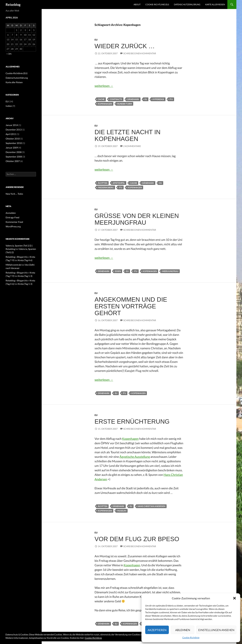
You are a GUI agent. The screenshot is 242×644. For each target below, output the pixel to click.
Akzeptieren (157, 630)
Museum (122, 511)
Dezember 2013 (14, 130)
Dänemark (133, 99)
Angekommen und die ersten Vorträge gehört (131, 306)
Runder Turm (125, 104)
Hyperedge (158, 99)
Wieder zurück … (125, 46)
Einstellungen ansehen (216, 630)
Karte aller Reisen (215, 4)
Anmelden (11, 213)
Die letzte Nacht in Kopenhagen (127, 135)
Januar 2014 (12, 125)
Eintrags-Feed (12, 217)
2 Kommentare (132, 146)
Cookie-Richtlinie (191, 638)
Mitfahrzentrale (13, 265)
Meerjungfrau (170, 271)
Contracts (116, 99)
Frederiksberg (106, 187)
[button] (234, 598)
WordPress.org (13, 226)
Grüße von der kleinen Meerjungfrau (137, 219)
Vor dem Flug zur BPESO (137, 539)
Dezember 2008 (14, 152)
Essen (118, 271)
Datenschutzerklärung (187, 4)
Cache (101, 99)
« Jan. (9, 54)
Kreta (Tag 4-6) (25, 260)
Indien (9, 106)
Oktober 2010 (13, 139)
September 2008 (14, 157)
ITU (171, 99)
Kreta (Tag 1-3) (25, 276)
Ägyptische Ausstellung (135, 457)
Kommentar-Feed (14, 222)
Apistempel (119, 183)
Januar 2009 (12, 148)
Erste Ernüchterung (132, 421)
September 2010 (14, 143)
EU (96, 40)
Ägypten (103, 183)
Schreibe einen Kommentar (140, 53)
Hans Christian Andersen (151, 506)
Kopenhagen (105, 104)
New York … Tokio (14, 194)
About (137, 4)
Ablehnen (183, 630)
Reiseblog (13, 5)
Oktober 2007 (13, 161)
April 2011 (11, 134)
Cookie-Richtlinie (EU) (157, 4)
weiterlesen (104, 86)
